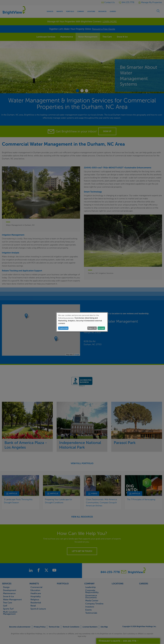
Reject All (92, 328)
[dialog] (82, 322)
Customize (63, 328)
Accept (101, 328)
